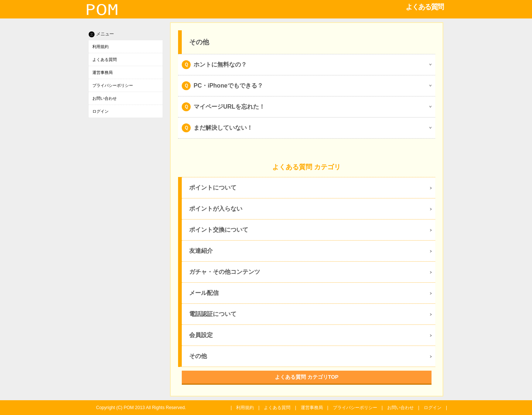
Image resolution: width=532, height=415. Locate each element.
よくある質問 (105, 59)
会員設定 (201, 335)
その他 (198, 356)
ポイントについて (213, 188)
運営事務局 (103, 72)
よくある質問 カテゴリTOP (307, 377)
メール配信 (204, 293)
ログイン (100, 111)
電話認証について (213, 314)
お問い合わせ (105, 98)
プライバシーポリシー (113, 85)
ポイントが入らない (216, 209)
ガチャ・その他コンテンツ (225, 272)
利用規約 (100, 47)
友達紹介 (201, 251)
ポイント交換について (219, 230)
